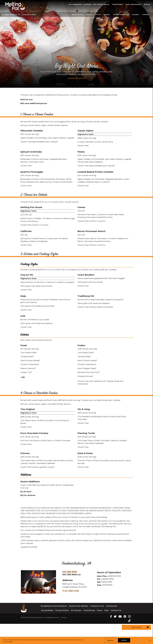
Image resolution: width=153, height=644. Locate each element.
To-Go (94, 15)
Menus (85, 15)
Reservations (72, 15)
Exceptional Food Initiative (54, 626)
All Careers (76, 630)
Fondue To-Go (98, 626)
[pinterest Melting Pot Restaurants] (125, 637)
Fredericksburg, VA (12, 15)
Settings (110, 640)
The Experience (69, 4)
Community (112, 626)
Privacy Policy (62, 630)
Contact (145, 15)
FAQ (107, 630)
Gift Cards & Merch (97, 4)
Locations (82, 4)
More (147, 4)
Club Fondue (115, 4)
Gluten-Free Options (79, 626)
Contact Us (116, 630)
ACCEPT (124, 640)
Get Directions (71, 611)
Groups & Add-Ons (119, 15)
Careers (135, 15)
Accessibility (47, 630)
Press (100, 630)
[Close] (150, 640)
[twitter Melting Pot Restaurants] (115, 637)
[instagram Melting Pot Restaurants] (129, 637)
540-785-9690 (70, 592)
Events (104, 15)
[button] (136, 627)
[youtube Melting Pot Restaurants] (120, 637)
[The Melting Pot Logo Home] (15, 6)
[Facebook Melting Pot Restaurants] (111, 637)
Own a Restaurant (132, 4)
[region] (76, 640)
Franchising (89, 630)
